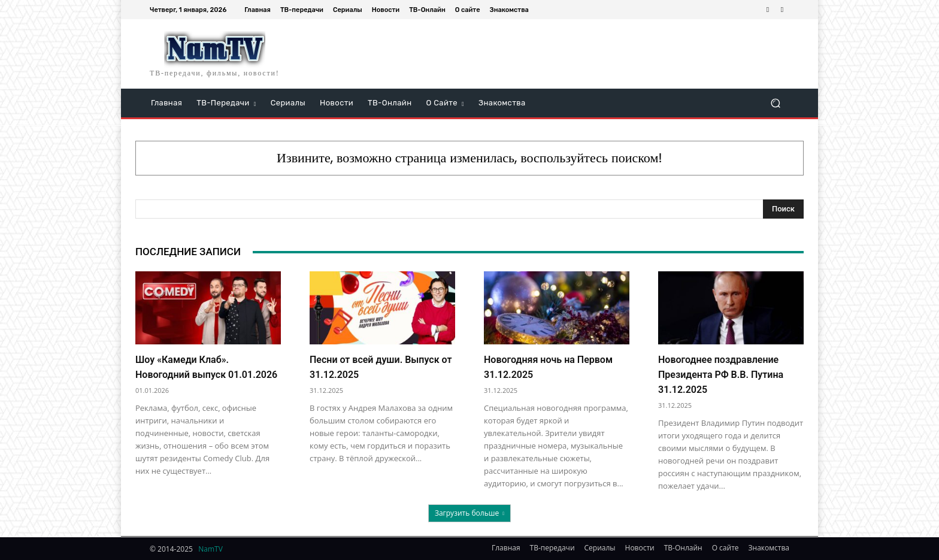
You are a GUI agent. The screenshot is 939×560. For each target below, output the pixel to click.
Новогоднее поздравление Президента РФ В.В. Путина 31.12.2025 (721, 375)
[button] (775, 103)
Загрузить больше (469, 513)
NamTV (210, 549)
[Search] (783, 209)
